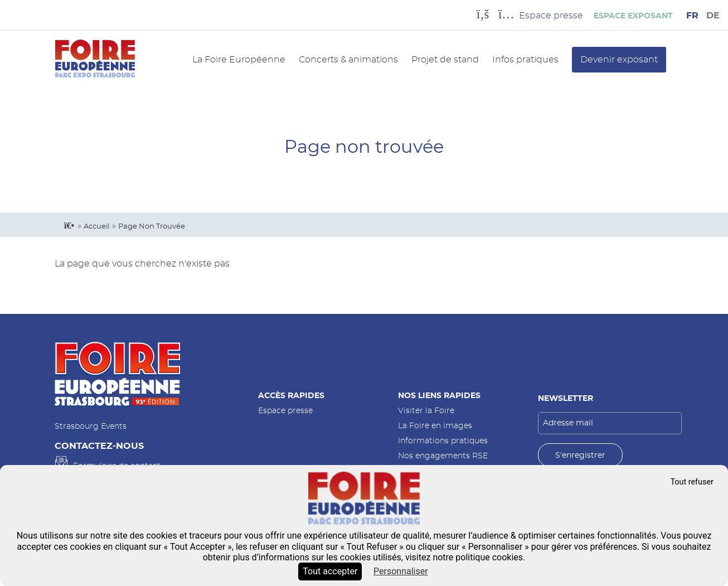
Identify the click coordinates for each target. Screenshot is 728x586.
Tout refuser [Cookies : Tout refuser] (692, 482)
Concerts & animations (348, 60)
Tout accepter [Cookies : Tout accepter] (330, 571)
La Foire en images (435, 426)
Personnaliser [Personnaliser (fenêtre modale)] (401, 571)
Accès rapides (291, 396)
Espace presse (285, 411)
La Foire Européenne (239, 60)
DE (713, 16)
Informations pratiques (443, 441)
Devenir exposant (619, 60)
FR (692, 16)
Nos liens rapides (439, 396)
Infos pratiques (525, 60)
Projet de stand (445, 60)
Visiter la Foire (426, 411)
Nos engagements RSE (443, 456)
